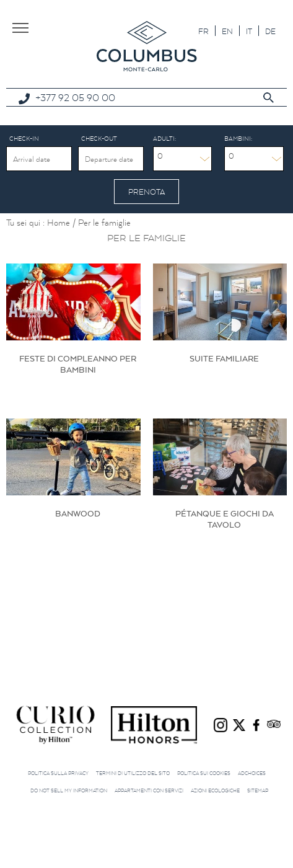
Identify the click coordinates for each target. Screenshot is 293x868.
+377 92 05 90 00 (75, 97)
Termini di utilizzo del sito (133, 773)
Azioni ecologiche (215, 790)
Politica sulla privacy (58, 773)
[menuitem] (203, 31)
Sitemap (258, 790)
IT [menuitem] (249, 31)
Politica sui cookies (204, 773)
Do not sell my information (69, 790)
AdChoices (252, 773)
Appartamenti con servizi (149, 790)
